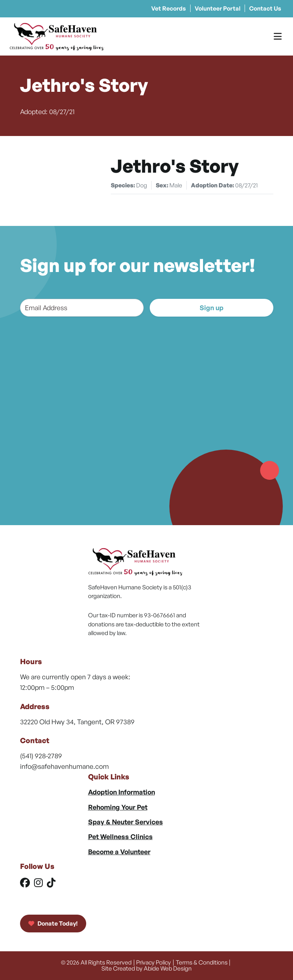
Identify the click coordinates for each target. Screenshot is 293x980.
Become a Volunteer (119, 852)
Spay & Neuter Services (126, 822)
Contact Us (265, 8)
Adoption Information (122, 792)
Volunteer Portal (218, 8)
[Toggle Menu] (278, 36)
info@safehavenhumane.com (64, 766)
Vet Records (169, 8)
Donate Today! (53, 923)
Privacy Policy (153, 962)
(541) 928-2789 (41, 756)
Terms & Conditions (202, 962)
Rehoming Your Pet (118, 807)
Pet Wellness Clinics (120, 836)
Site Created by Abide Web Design (146, 968)
